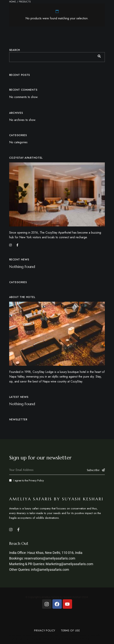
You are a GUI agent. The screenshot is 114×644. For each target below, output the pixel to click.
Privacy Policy (36, 480)
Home (13, 2)
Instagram (11, 530)
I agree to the (26, 480)
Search (15, 50)
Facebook (18, 530)
